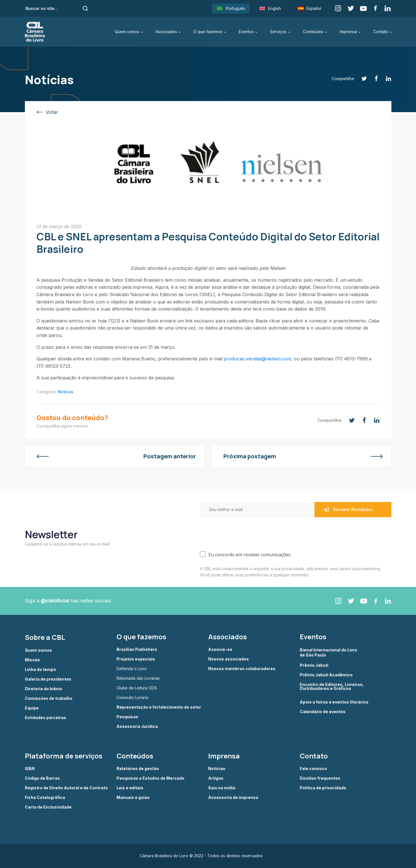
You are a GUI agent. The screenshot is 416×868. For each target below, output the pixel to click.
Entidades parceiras (46, 718)
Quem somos (127, 32)
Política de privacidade (323, 788)
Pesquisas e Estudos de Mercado (150, 778)
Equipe (32, 708)
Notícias (66, 392)
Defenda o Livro (132, 669)
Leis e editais (130, 788)
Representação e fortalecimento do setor (159, 707)
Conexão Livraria (132, 698)
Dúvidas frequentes (320, 778)
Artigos (216, 778)
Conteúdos (313, 32)
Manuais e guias (133, 798)
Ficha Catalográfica (45, 798)
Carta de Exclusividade (48, 807)
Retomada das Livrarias (138, 678)
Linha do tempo (40, 670)
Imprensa (348, 32)
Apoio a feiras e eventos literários (334, 702)
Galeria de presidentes (48, 679)
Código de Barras (42, 778)
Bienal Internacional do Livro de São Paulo (329, 652)
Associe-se (220, 649)
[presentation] (243, 533)
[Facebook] (373, 79)
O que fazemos (208, 32)
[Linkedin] (385, 79)
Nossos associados (229, 659)
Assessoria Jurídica (137, 726)
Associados (166, 32)
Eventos (246, 32)
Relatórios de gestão (138, 769)
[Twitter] (361, 79)
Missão (32, 660)
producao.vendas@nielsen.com (257, 359)
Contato (381, 32)
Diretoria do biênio (44, 689)
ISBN (30, 769)
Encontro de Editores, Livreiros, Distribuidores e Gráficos (332, 687)
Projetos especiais (136, 659)
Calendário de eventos (323, 712)
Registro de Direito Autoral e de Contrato (66, 788)
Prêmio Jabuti (314, 665)
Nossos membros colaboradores (242, 669)
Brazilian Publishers (137, 649)
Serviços (278, 32)
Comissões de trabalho (49, 698)
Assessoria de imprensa (233, 798)
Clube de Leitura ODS (137, 688)
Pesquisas (127, 717)
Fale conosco (313, 769)
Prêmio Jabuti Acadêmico (326, 675)
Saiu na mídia (222, 788)
